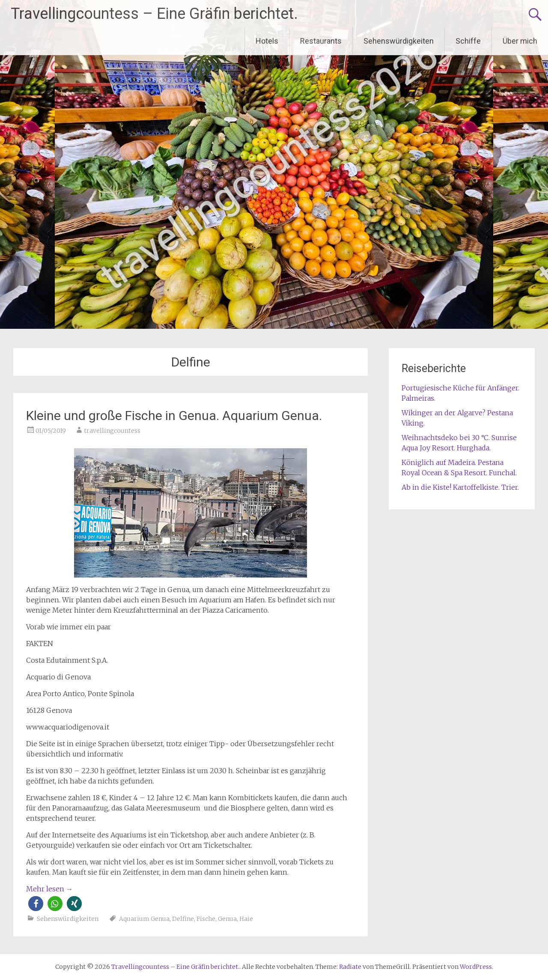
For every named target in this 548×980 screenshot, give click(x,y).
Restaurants (321, 41)
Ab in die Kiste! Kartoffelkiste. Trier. (460, 487)
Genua (227, 919)
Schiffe (468, 41)
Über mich (520, 41)
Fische (206, 919)
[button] (36, 904)
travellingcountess (112, 431)
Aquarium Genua (144, 919)
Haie (246, 919)
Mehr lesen (49, 889)
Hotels (267, 41)
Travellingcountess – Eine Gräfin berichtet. (154, 14)
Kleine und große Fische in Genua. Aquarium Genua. (174, 416)
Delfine (183, 919)
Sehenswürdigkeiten (399, 41)
